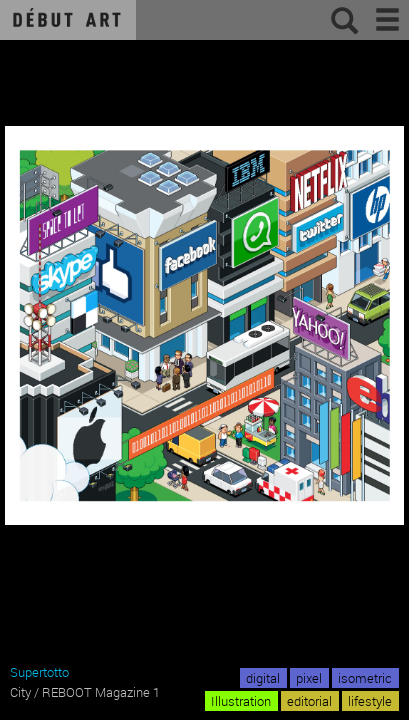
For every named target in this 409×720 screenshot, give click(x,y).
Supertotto (39, 672)
